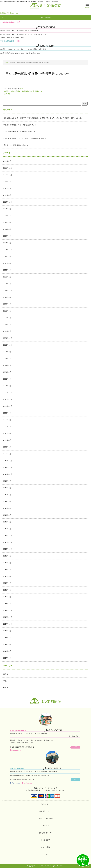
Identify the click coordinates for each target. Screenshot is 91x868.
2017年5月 (7, 651)
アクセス (45, 854)
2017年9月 (7, 631)
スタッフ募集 (45, 847)
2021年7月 (7, 365)
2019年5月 (7, 501)
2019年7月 (7, 495)
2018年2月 (7, 597)
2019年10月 (8, 474)
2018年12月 (8, 535)
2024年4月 (7, 236)
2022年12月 (8, 290)
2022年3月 (7, 318)
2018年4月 (7, 590)
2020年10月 (8, 406)
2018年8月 (7, 563)
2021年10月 (8, 345)
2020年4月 (7, 440)
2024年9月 (7, 209)
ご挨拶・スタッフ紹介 (45, 818)
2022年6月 (7, 304)
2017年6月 (7, 644)
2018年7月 (7, 569)
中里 (21, 89)
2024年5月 (7, 229)
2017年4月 (7, 658)
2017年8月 (7, 638)
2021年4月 (7, 379)
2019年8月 (7, 488)
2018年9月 (7, 556)
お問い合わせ (45, 17)
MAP (75, 747)
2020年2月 (7, 447)
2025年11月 (8, 175)
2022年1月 (7, 331)
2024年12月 (8, 202)
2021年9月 (7, 352)
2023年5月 (7, 263)
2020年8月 (7, 420)
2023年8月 (7, 256)
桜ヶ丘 (6, 688)
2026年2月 (7, 161)
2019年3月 (7, 515)
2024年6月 (7, 222)
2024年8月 (7, 216)
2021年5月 (7, 372)
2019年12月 (8, 461)
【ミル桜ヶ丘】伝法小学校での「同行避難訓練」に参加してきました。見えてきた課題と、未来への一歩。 (43, 118)
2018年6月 (7, 576)
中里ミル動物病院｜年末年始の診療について (20, 125)
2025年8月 (7, 182)
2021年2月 (7, 386)
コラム (6, 674)
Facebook (15, 783)
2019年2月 (7, 522)
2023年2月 (7, 277)
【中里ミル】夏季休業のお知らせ (16, 145)
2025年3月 (7, 195)
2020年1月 (7, 454)
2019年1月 (7, 529)
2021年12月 (8, 338)
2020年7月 (7, 427)
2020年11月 (8, 399)
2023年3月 (7, 270)
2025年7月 (7, 188)
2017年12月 (8, 610)
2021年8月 (7, 359)
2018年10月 (8, 549)
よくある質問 (45, 840)
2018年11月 (8, 542)
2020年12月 (8, 393)
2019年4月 (7, 508)
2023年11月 (8, 250)
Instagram (15, 750)
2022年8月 (7, 297)
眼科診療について (45, 833)
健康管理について (45, 811)
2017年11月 (8, 617)
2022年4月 (7, 311)
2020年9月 (7, 413)
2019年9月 (7, 481)
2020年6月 (7, 433)
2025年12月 (8, 168)
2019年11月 (8, 467)
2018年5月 (7, 583)
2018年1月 (7, 604)
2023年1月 (7, 284)
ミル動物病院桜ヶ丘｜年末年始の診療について (21, 132)
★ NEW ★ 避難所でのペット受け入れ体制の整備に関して (25, 138)
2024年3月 (7, 243)
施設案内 (45, 826)
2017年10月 (8, 624)
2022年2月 (7, 325)
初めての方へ (45, 804)
